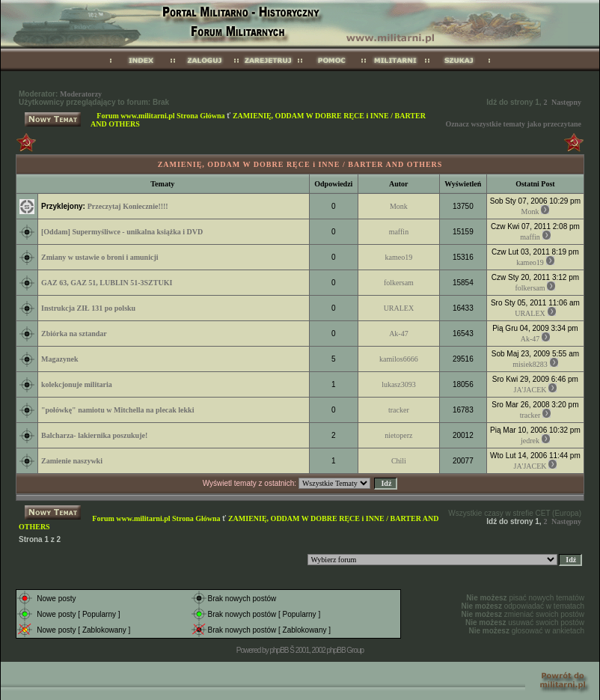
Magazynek (59, 359)
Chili (399, 461)
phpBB (279, 650)
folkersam (399, 283)
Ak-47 (399, 334)
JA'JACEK (530, 390)
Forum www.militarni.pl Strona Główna (160, 116)
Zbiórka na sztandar (74, 334)
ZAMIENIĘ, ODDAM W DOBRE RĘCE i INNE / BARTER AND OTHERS (300, 164)
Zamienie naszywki (72, 461)
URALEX (399, 308)
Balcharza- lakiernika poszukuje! (94, 435)
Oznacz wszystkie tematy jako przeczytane (513, 124)
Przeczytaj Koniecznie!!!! (128, 206)
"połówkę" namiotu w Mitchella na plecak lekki (117, 410)
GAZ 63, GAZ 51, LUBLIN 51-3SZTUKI (107, 283)
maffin (399, 232)
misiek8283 (530, 364)
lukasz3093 (399, 384)
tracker (399, 410)
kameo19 (399, 257)
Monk (399, 206)
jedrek (530, 441)
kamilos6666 (399, 359)
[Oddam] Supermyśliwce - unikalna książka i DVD (122, 232)
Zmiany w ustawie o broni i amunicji (100, 257)
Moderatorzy (81, 94)
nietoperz (398, 435)
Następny (566, 102)
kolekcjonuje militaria (77, 384)
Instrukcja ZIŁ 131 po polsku (88, 308)
